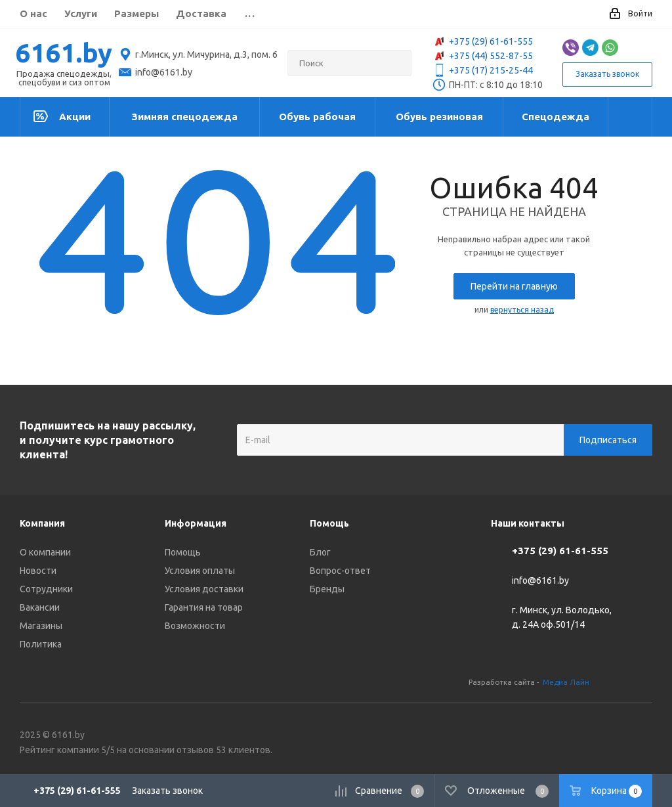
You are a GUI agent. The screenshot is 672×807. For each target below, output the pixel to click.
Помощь (183, 552)
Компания (42, 523)
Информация (196, 523)
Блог (320, 552)
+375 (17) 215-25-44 (483, 70)
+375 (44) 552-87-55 (483, 56)
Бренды (327, 589)
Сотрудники (46, 589)
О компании (45, 552)
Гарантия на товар (204, 607)
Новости (38, 571)
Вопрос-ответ (340, 571)
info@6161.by (540, 581)
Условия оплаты (200, 571)
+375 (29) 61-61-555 (483, 41)
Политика (41, 644)
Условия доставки (204, 589)
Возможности (195, 626)
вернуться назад (522, 310)
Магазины (41, 626)
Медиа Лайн (566, 682)
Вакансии (40, 607)
